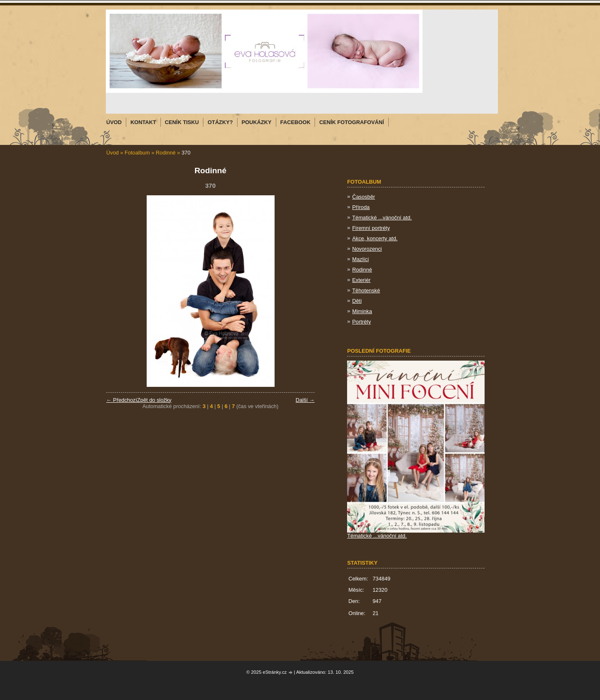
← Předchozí (122, 400)
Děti (357, 301)
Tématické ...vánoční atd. (382, 218)
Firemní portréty (371, 228)
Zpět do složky (154, 400)
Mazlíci (360, 259)
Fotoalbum (137, 153)
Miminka (362, 311)
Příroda (361, 207)
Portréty (361, 322)
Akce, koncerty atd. (375, 238)
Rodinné (166, 153)
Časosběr (364, 197)
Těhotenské (366, 290)
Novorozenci (367, 249)
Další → (305, 400)
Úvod (112, 153)
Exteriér (361, 280)
